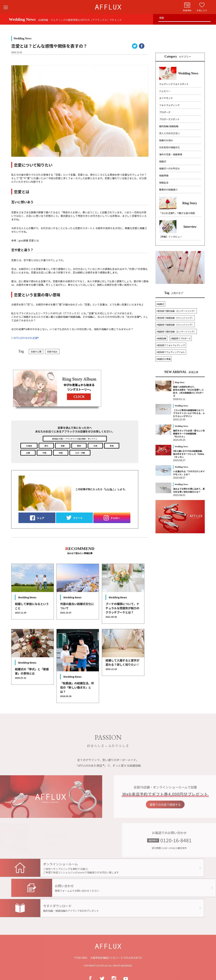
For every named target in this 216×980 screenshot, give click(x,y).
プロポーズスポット (169, 119)
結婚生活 (164, 182)
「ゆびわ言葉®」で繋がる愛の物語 (177, 213)
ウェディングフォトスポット (174, 84)
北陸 (95, 446)
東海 (112, 446)
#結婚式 (160, 304)
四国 (61, 453)
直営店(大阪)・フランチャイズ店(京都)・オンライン (75, 439)
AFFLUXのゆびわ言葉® (26, 338)
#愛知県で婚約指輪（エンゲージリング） (176, 311)
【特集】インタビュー (171, 237)
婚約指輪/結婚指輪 (169, 126)
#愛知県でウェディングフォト (171, 352)
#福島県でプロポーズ (181, 338)
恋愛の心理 (36, 351)
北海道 (29, 446)
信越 (63, 446)
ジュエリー (165, 91)
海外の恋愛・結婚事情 (171, 154)
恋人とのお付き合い (169, 133)
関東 (79, 446)
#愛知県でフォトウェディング (171, 345)
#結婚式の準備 (163, 359)
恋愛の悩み (52, 351)
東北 (46, 446)
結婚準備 (164, 175)
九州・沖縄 (80, 453)
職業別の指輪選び (168, 190)
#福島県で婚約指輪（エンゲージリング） (176, 331)
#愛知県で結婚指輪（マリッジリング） (175, 318)
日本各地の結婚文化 (169, 147)
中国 (44, 453)
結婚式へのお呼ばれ (169, 168)
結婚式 (163, 161)
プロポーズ (165, 112)
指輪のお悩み (166, 140)
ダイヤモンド (166, 98)
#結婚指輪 (161, 338)
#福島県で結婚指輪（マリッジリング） (175, 325)
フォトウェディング (169, 105)
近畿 (28, 453)
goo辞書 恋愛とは (29, 240)
